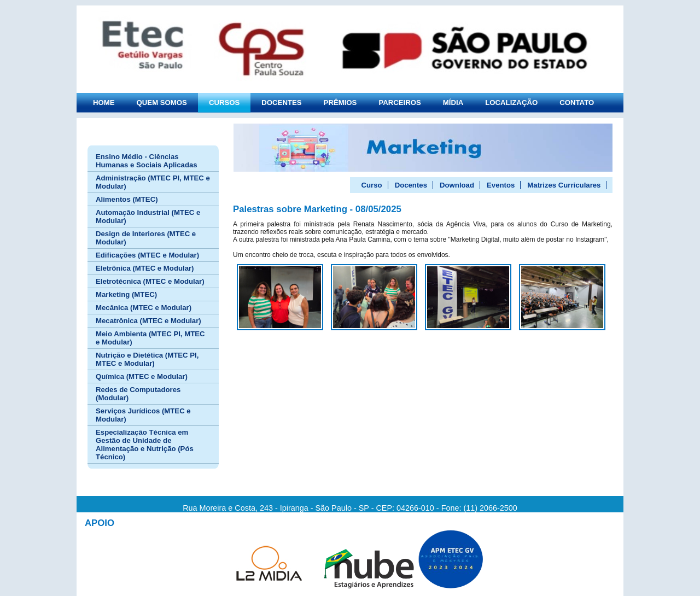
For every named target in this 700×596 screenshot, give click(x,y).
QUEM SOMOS (162, 103)
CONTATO (577, 103)
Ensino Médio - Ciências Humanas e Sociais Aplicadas (147, 161)
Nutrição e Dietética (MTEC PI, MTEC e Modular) (147, 359)
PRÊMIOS (340, 103)
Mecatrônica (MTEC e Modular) (148, 321)
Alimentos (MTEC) (127, 199)
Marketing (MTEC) (126, 294)
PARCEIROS (399, 103)
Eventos (501, 185)
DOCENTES (281, 103)
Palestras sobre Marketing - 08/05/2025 (317, 209)
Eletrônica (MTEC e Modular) (145, 268)
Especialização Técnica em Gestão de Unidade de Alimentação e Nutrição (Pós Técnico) (145, 445)
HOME (104, 103)
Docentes (411, 185)
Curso (372, 185)
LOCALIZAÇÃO (511, 103)
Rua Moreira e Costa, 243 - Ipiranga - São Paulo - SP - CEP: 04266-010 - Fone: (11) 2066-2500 (350, 508)
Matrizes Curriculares (564, 185)
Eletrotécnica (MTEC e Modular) (150, 281)
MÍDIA (453, 103)
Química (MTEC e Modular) (142, 376)
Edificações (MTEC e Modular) (147, 255)
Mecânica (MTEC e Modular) (144, 308)
